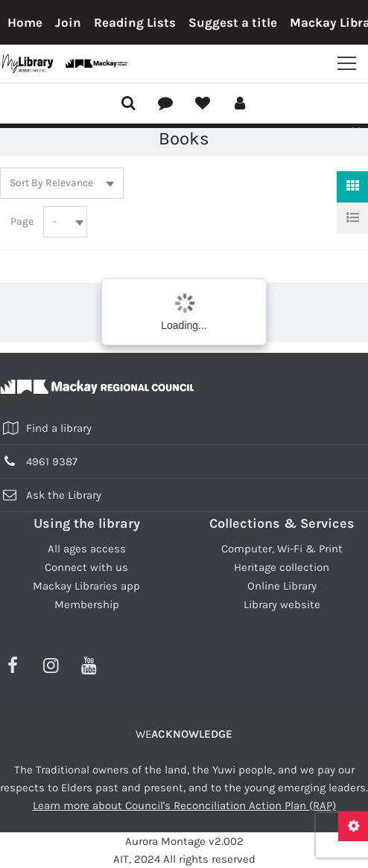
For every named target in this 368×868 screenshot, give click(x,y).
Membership (87, 604)
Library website (282, 604)
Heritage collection (282, 567)
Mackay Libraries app (86, 586)
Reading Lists (135, 22)
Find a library (59, 428)
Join (68, 22)
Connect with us (86, 567)
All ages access (87, 549)
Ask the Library (64, 495)
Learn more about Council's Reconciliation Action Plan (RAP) (184, 805)
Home (25, 22)
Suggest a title (233, 22)
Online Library (282, 586)
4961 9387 (52, 462)
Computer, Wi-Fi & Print (282, 549)
